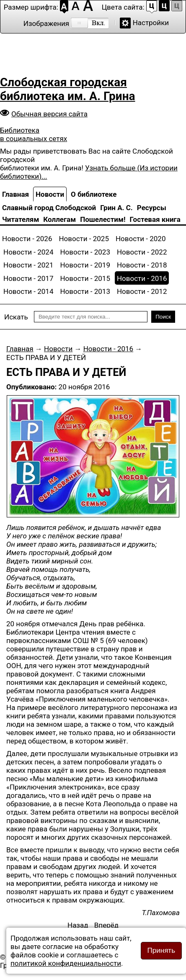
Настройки (151, 23)
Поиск (163, 317)
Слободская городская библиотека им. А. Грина (68, 89)
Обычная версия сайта (49, 114)
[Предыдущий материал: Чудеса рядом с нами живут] (78, 925)
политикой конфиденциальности (66, 963)
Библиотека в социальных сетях (34, 134)
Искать (16, 317)
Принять (161, 950)
